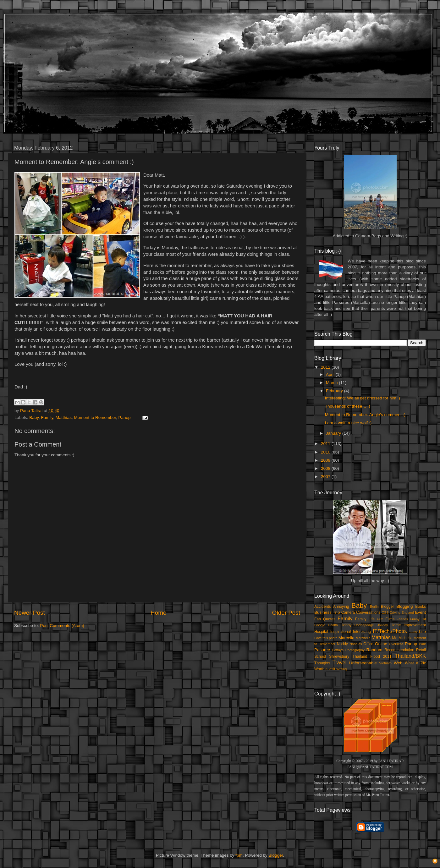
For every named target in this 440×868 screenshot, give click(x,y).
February (335, 391)
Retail (421, 650)
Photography (355, 650)
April (331, 374)
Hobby (346, 625)
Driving (395, 613)
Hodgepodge (364, 625)
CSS (385, 613)
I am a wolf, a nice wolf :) (348, 423)
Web (398, 663)
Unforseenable (363, 663)
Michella (406, 638)
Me (395, 638)
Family (47, 418)
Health (333, 625)
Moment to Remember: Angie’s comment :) (365, 415)
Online (381, 644)
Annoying (341, 607)
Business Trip (327, 612)
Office (368, 644)
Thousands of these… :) (348, 406)
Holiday (382, 625)
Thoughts (322, 663)
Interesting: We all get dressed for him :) (363, 398)
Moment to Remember (95, 418)
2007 (326, 477)
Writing (341, 669)
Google (320, 625)
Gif (424, 619)
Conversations (368, 613)
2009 (326, 460)
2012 (326, 367)
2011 (326, 444)
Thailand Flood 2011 (372, 656)
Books (421, 607)
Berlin (374, 607)
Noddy (342, 644)
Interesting (362, 632)
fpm (239, 855)
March (332, 383)
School (320, 656)
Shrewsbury (339, 656)
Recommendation (399, 650)
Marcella (346, 638)
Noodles (356, 644)
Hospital (321, 632)
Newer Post (30, 613)
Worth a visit (325, 669)
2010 (326, 452)
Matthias (64, 418)
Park (422, 644)
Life (422, 632)
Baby (34, 418)
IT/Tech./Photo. (390, 631)
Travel (339, 662)
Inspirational (341, 632)
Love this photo (326, 638)
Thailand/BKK (410, 656)
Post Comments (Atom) (62, 626)
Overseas (396, 644)
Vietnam (385, 663)
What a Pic (415, 663)
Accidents (323, 607)
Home (158, 613)
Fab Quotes (325, 619)
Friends (402, 619)
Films (390, 619)
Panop (124, 418)
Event (420, 612)
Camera (348, 613)
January (334, 433)
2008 (326, 468)
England (408, 613)
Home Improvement (408, 625)
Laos (413, 632)
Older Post (286, 613)
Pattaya (338, 650)
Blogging (405, 606)
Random (374, 650)
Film (380, 619)
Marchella (363, 638)
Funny (415, 619)
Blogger (388, 607)
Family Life (365, 619)
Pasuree (322, 650)
